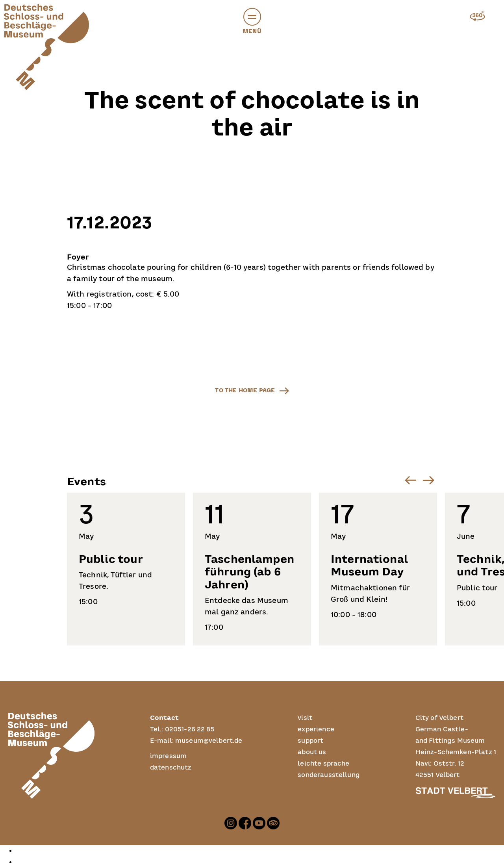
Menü (252, 22)
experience (316, 729)
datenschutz (171, 768)
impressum (168, 756)
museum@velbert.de (209, 741)
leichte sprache (323, 764)
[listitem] (126, 569)
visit (305, 718)
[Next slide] (428, 480)
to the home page (245, 390)
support (310, 741)
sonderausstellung (329, 775)
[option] (260, 851)
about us (312, 752)
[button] (252, 17)
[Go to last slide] (410, 480)
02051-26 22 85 (190, 729)
